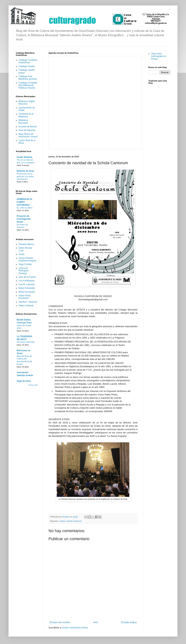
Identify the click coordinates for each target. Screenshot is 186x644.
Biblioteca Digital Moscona (27, 103)
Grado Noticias (24, 157)
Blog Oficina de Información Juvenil (28, 135)
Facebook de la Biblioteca (26, 115)
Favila (21, 254)
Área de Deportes (27, 130)
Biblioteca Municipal (23, 121)
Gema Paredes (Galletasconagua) (27, 259)
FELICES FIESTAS (26, 342)
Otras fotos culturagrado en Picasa (159, 56)
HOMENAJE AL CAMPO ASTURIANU (25, 202)
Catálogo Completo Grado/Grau (28, 61)
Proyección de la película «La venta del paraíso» (25, 176)
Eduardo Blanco (26, 244)
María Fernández (27, 288)
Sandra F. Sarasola (28, 302)
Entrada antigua (129, 622)
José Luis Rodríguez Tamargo (24, 271)
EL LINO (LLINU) (25, 208)
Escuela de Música (28, 127)
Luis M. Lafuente (27, 284)
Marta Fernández (27, 292)
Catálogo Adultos (27, 66)
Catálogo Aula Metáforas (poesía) (28, 78)
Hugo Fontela (25, 264)
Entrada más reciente (60, 622)
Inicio (96, 622)
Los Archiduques (27, 281)
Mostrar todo (33, 385)
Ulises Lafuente (26, 306)
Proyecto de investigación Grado (24, 219)
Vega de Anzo (24, 381)
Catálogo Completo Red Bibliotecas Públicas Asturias (28, 85)
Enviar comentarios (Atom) (75, 628)
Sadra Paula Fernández (25, 297)
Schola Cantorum (74, 521)
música (62, 521)
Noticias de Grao (25, 171)
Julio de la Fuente (27, 277)
